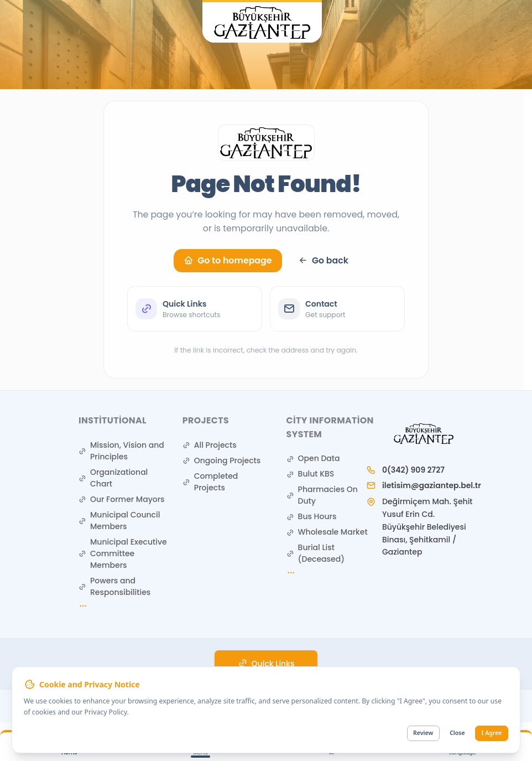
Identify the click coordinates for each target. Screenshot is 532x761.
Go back (323, 260)
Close (457, 733)
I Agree (492, 733)
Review (423, 733)
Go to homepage (228, 260)
